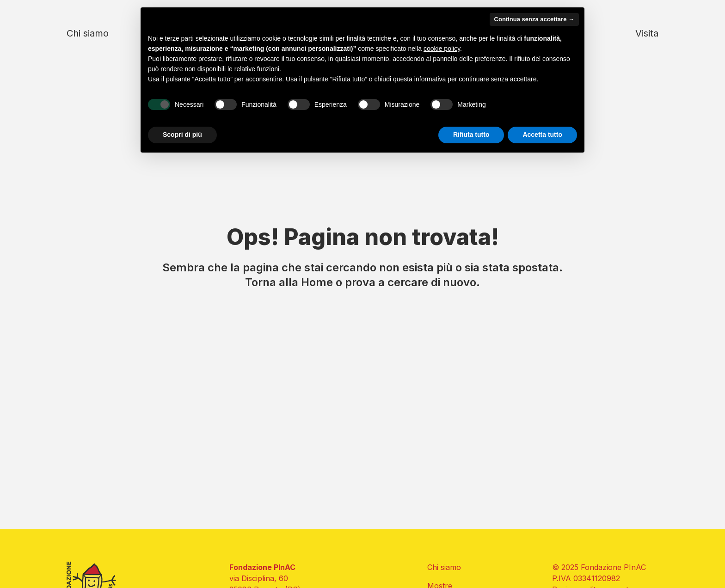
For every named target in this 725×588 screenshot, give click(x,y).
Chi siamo (88, 33)
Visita (647, 33)
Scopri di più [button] (182, 135)
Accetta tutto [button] (542, 135)
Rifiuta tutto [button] (471, 135)
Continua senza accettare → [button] (534, 19)
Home (317, 282)
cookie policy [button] (442, 49)
